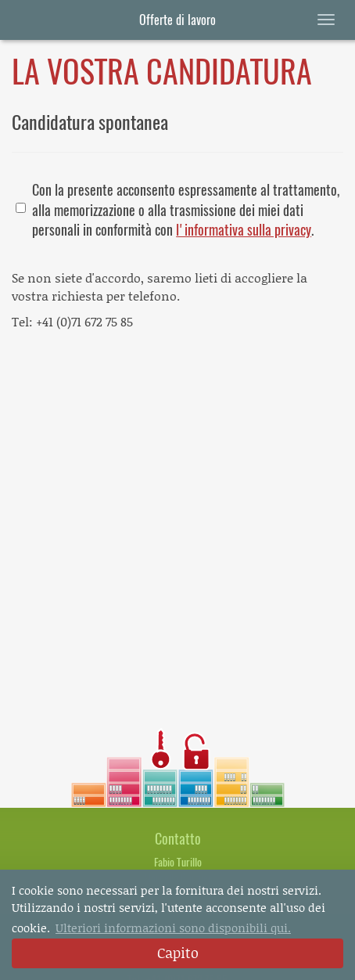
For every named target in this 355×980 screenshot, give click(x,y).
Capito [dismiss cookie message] (178, 953)
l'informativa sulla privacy (244, 230)
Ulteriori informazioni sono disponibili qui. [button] (173, 928)
